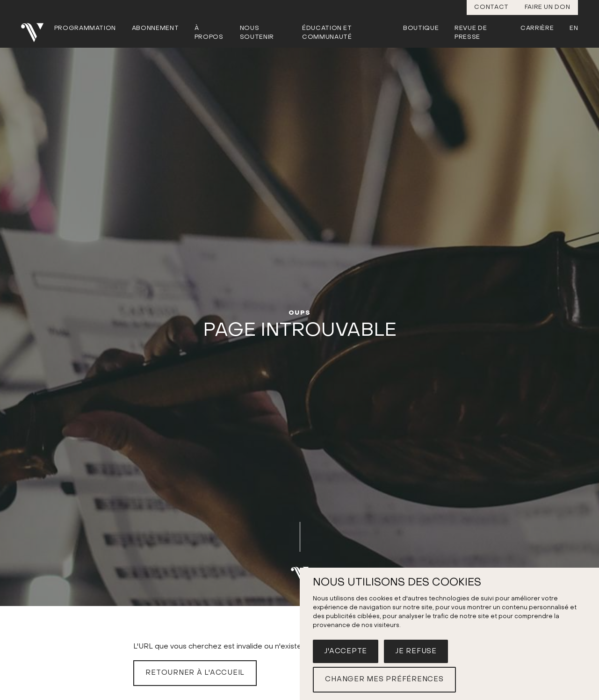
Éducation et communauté (327, 33)
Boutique (421, 28)
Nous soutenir (257, 33)
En (574, 28)
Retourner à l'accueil (195, 673)
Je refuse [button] (416, 651)
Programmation (85, 28)
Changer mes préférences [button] (384, 679)
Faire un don (548, 7)
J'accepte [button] (346, 651)
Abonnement (155, 28)
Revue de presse (471, 33)
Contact (491, 7)
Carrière (537, 28)
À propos (209, 33)
